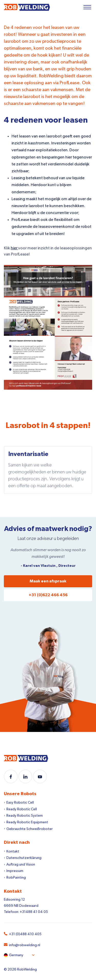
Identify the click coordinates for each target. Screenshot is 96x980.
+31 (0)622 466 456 (48, 595)
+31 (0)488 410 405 (25, 934)
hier (14, 248)
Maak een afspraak (48, 581)
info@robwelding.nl (25, 945)
